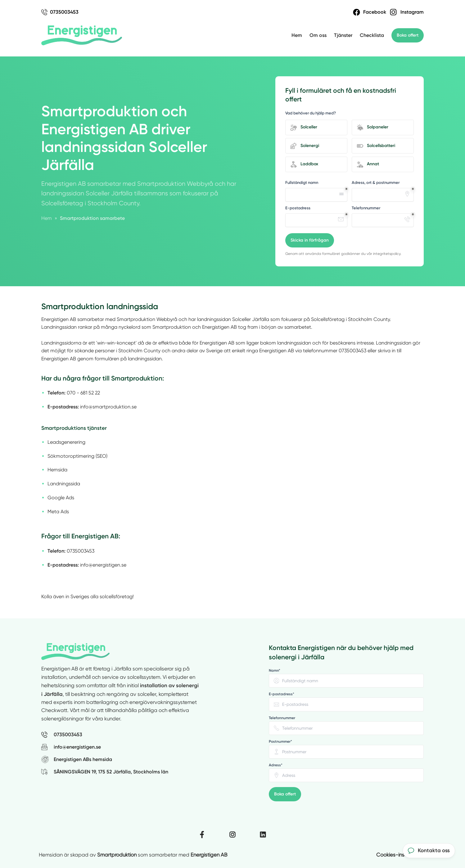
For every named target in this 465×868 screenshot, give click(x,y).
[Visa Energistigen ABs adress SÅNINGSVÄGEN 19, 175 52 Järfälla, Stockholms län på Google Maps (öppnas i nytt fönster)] (151, 772)
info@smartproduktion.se (108, 407)
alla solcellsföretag (111, 596)
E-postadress (298, 208)
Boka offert (408, 35)
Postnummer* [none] (280, 741)
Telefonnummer (366, 208)
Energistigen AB (59, 319)
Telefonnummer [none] (282, 718)
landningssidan (214, 319)
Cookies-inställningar (401, 855)
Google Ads (61, 498)
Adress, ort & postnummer (376, 183)
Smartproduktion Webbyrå (147, 319)
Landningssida (64, 484)
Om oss (318, 35)
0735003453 (352, 351)
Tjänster (343, 35)
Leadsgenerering (66, 442)
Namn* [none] (275, 670)
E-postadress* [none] (282, 694)
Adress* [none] (276, 765)
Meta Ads (58, 512)
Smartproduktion (117, 855)
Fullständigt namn (302, 183)
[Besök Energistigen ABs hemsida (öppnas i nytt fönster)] (151, 759)
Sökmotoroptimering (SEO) (77, 456)
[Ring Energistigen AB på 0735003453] (151, 735)
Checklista (372, 35)
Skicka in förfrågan (310, 240)
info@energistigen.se (103, 565)
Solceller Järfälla (251, 319)
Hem (297, 35)
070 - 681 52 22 (83, 393)
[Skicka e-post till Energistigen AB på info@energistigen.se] (151, 747)
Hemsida (57, 470)
